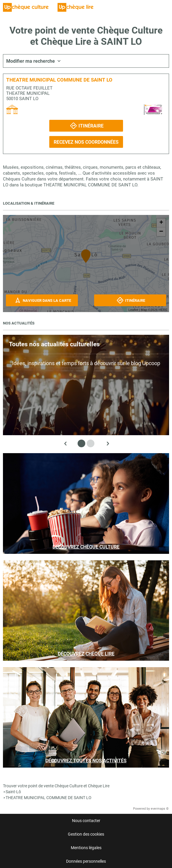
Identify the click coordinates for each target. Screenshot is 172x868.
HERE (163, 310)
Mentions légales (86, 848)
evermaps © (160, 809)
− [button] (161, 232)
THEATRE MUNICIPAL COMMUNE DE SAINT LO (49, 798)
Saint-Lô (13, 792)
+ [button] (161, 223)
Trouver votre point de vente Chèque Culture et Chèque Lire (56, 786)
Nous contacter (86, 821)
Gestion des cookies (86, 834)
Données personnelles (86, 861)
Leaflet (133, 310)
